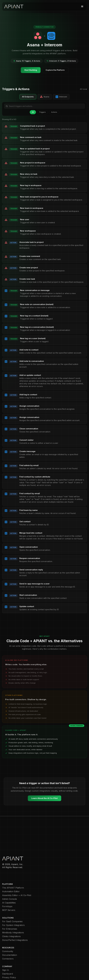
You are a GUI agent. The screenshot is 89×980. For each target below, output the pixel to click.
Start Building (31, 70)
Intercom (61, 97)
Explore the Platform (55, 70)
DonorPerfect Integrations (15, 925)
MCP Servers (9, 895)
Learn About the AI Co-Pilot (44, 798)
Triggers (42, 112)
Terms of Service (11, 970)
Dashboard (8, 959)
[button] (82, 7)
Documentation (10, 940)
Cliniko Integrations (11, 922)
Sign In (6, 955)
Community (8, 937)
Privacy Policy (9, 963)
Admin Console (9, 884)
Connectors (8, 944)
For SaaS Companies (12, 907)
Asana (45, 97)
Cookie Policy (9, 966)
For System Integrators (13, 910)
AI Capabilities (9, 888)
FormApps (7, 892)
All (33, 112)
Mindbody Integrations (13, 918)
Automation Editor (11, 877)
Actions (54, 112)
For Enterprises (10, 914)
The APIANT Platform (13, 873)
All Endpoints (28, 97)
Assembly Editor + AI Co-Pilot (17, 881)
